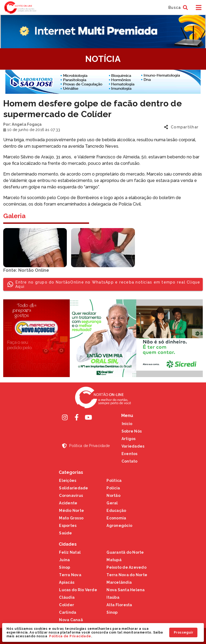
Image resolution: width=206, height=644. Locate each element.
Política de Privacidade (70, 636)
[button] (177, 8)
